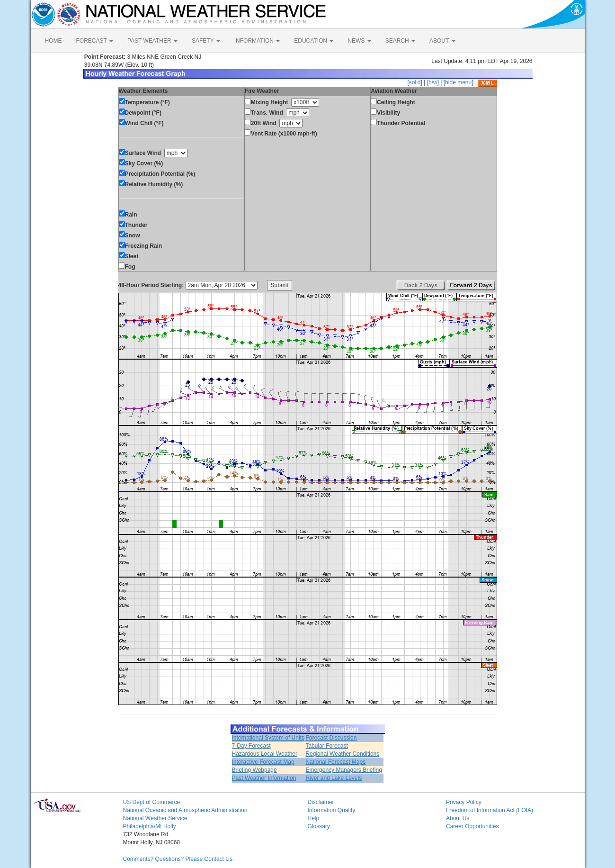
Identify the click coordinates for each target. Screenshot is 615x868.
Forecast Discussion (331, 738)
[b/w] (433, 82)
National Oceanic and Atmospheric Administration (185, 810)
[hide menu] (459, 82)
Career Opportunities (472, 826)
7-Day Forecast (251, 746)
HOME (53, 41)
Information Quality (332, 810)
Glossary (319, 826)
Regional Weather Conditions (342, 754)
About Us (458, 818)
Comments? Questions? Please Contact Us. (179, 859)
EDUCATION (314, 41)
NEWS (359, 41)
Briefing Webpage (254, 770)
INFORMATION (257, 41)
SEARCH (400, 41)
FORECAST (95, 41)
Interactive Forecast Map (263, 762)
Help (314, 818)
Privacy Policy (464, 802)
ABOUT (442, 41)
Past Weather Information (264, 778)
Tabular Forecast (326, 746)
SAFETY (206, 41)
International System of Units (268, 738)
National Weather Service (155, 818)
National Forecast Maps (335, 762)
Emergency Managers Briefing (343, 770)
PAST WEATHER (152, 41)
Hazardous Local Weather (265, 754)
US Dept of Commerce (152, 802)
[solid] (414, 82)
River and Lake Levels (334, 778)
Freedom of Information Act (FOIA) (490, 810)
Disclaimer (321, 802)
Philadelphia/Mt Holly (150, 826)
